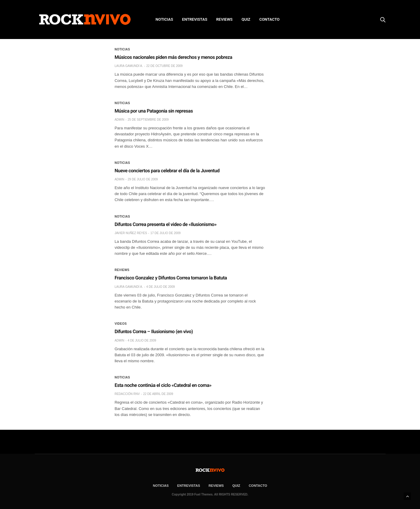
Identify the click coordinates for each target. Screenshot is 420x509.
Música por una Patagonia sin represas (154, 111)
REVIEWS (224, 19)
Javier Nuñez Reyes (131, 233)
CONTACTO (270, 19)
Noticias (122, 50)
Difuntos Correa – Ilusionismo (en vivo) (154, 331)
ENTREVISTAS (195, 19)
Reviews (122, 270)
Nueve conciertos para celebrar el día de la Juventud (167, 171)
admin (119, 120)
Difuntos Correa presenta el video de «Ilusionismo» (165, 224)
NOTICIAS (164, 19)
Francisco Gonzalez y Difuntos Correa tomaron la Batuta (171, 278)
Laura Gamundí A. (129, 66)
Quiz (246, 19)
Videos (121, 324)
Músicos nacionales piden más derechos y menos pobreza (173, 57)
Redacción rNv (127, 394)
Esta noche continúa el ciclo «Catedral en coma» (163, 385)
